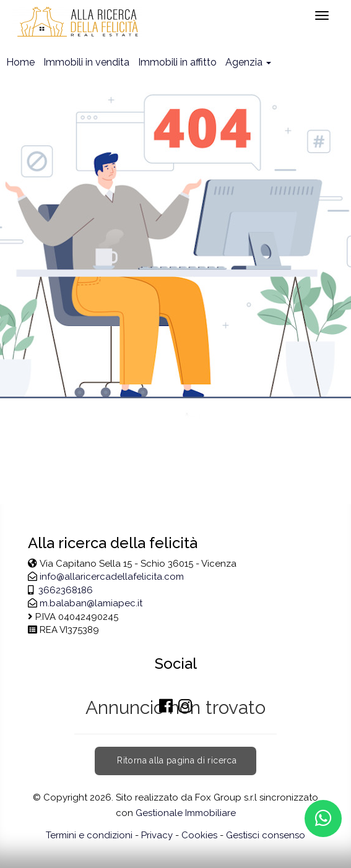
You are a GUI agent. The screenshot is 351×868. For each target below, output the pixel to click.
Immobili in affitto (177, 62)
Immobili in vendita (86, 62)
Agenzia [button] (248, 62)
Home (20, 62)
